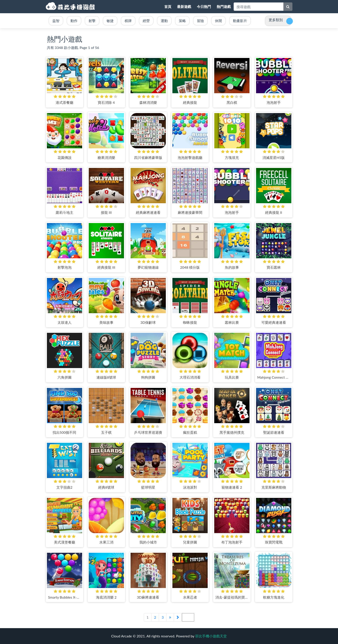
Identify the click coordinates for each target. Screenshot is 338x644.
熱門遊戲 (224, 7)
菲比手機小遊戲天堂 (71, 7)
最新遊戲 (184, 7)
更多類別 (276, 20)
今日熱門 (204, 7)
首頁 (168, 7)
